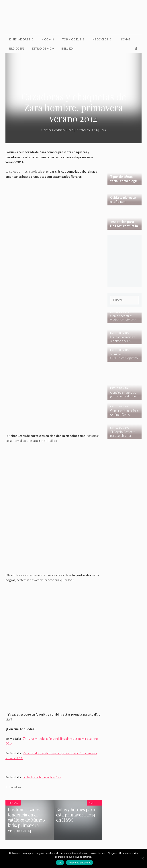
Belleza (67, 48)
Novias (125, 39)
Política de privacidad (80, 863)
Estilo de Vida (43, 48)
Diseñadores (23, 39)
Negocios (104, 39)
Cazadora (15, 787)
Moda (50, 39)
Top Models (76, 39)
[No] (142, 858)
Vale (60, 863)
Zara (103, 130)
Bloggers (17, 48)
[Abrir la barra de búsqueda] (136, 48)
